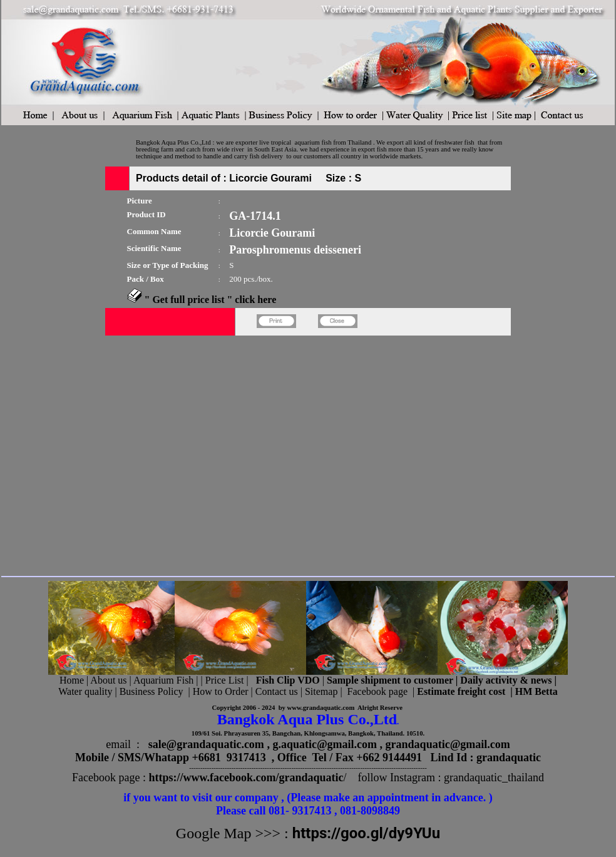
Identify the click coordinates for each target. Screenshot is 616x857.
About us (108, 680)
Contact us (277, 691)
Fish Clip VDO (288, 680)
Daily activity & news (506, 680)
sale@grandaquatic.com (206, 744)
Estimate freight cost (461, 691)
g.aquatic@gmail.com (325, 744)
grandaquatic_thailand (494, 777)
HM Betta (536, 691)
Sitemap (321, 691)
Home (72, 680)
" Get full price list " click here (211, 300)
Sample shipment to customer (390, 680)
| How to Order (217, 691)
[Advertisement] (117, 454)
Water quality (85, 691)
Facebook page (377, 691)
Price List (226, 680)
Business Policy (151, 691)
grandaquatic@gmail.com (448, 744)
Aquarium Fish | (167, 680)
